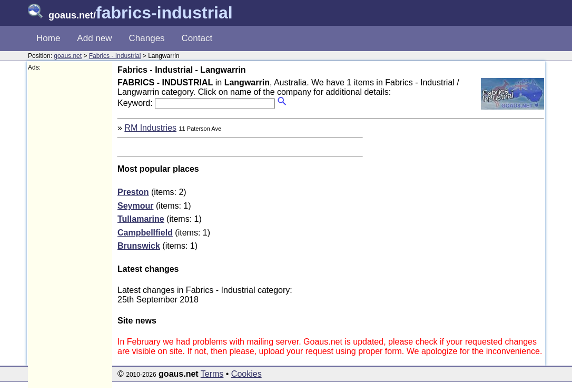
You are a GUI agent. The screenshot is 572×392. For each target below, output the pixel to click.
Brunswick (139, 246)
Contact (197, 38)
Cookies (246, 374)
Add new (94, 38)
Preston (133, 192)
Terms (212, 374)
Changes (147, 38)
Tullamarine (141, 219)
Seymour (135, 206)
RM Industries (150, 128)
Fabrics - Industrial (115, 56)
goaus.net (68, 56)
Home (48, 38)
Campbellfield (145, 233)
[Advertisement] (70, 230)
